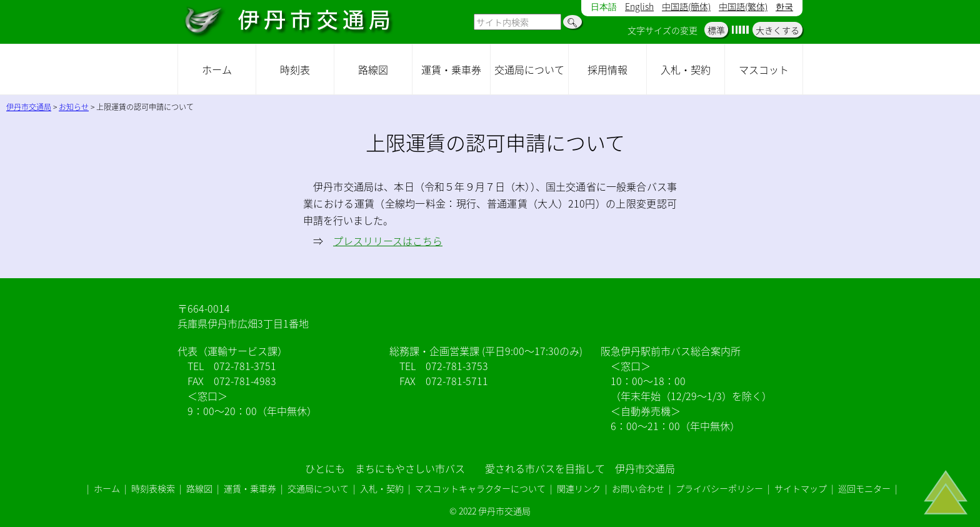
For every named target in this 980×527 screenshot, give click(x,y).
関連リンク (579, 488)
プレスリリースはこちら (388, 241)
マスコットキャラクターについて (480, 488)
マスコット (764, 69)
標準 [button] (716, 30)
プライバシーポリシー (719, 488)
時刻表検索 (153, 488)
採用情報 (607, 69)
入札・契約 (686, 69)
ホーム (217, 69)
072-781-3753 (457, 366)
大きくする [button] (777, 30)
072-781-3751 (245, 366)
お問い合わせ (638, 488)
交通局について (529, 69)
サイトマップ (801, 488)
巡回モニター (864, 488)
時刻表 (295, 69)
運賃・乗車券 (451, 69)
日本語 (604, 7)
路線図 (373, 69)
